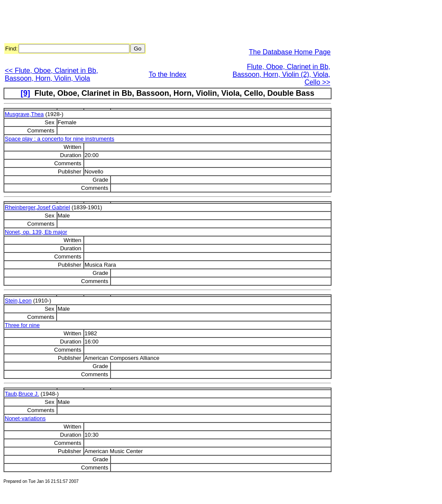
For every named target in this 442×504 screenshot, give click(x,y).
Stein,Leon (18, 301)
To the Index (167, 74)
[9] (25, 93)
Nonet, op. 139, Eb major (36, 232)
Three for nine (22, 325)
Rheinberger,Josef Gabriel (37, 207)
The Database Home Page (290, 52)
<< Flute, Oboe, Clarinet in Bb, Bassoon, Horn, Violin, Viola (51, 74)
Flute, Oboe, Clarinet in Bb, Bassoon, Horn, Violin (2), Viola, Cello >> (281, 74)
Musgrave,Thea (24, 114)
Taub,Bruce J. (22, 394)
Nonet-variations (25, 418)
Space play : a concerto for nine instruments (60, 139)
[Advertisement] (161, 23)
